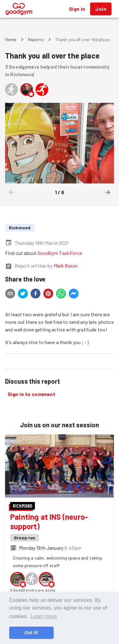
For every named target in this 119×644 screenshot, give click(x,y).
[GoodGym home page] (19, 8)
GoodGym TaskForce (60, 253)
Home (11, 39)
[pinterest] (48, 294)
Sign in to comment (31, 394)
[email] (10, 294)
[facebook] (36, 294)
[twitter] (23, 294)
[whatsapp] (61, 294)
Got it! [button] (31, 633)
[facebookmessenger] (74, 294)
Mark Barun (66, 266)
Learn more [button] (44, 616)
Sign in (77, 9)
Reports (36, 39)
